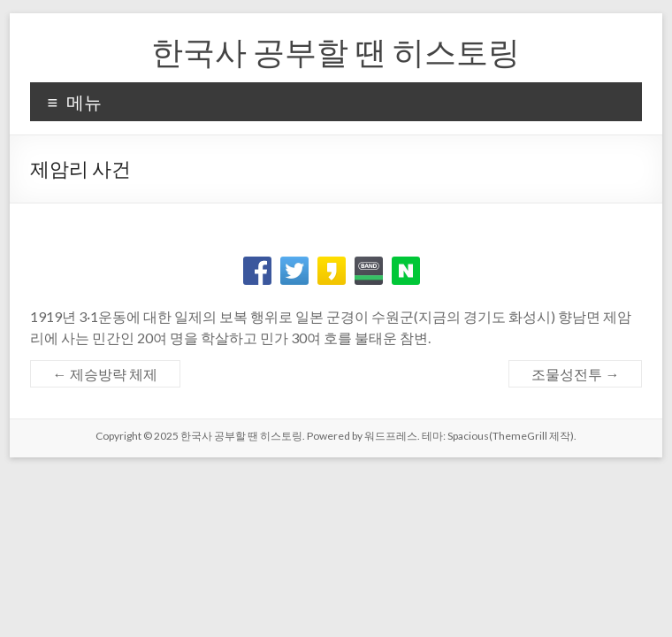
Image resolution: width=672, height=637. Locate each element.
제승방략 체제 (105, 374)
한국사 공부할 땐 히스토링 (336, 51)
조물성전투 (575, 374)
